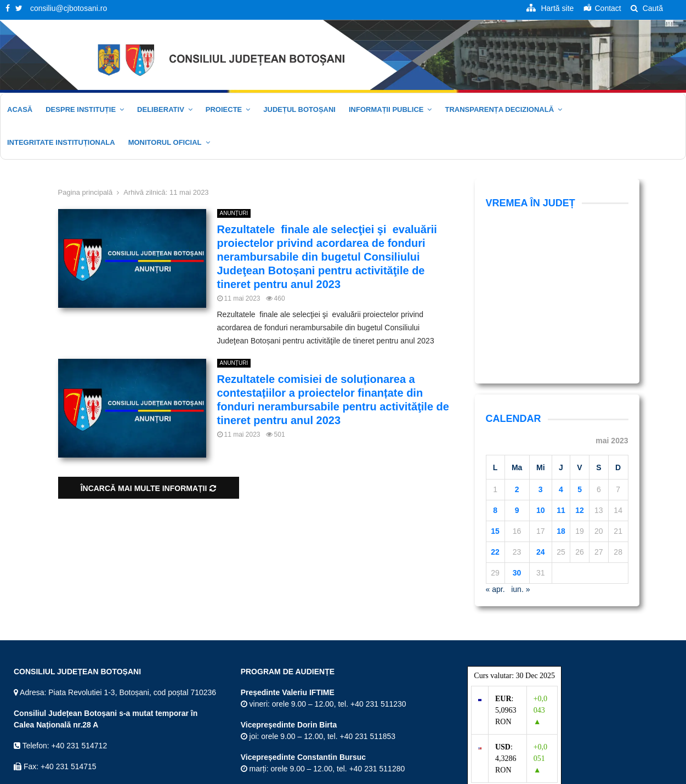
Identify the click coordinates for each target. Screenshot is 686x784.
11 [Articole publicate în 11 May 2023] (561, 368)
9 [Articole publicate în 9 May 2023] (517, 368)
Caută (647, 8)
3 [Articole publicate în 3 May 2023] (541, 347)
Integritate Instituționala (61, 142)
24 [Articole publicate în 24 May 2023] (541, 410)
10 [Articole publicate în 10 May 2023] (541, 368)
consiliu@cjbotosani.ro (69, 8)
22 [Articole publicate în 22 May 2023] (495, 410)
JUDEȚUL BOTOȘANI (299, 109)
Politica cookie (648, 774)
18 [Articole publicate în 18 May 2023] (561, 389)
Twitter (29, 732)
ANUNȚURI (234, 213)
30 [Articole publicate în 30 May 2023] (517, 431)
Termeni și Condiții (500, 774)
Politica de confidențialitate (577, 774)
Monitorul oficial (165, 142)
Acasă (20, 109)
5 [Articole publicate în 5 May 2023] (580, 347)
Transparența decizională (499, 109)
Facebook (35, 712)
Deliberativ (161, 109)
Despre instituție (81, 109)
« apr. (495, 447)
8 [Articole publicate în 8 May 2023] (495, 368)
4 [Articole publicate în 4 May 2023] (561, 347)
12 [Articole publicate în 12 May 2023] (580, 368)
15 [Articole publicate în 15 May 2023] (495, 389)
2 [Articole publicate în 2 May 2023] (517, 347)
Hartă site (448, 774)
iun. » (520, 447)
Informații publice (386, 109)
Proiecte (224, 109)
